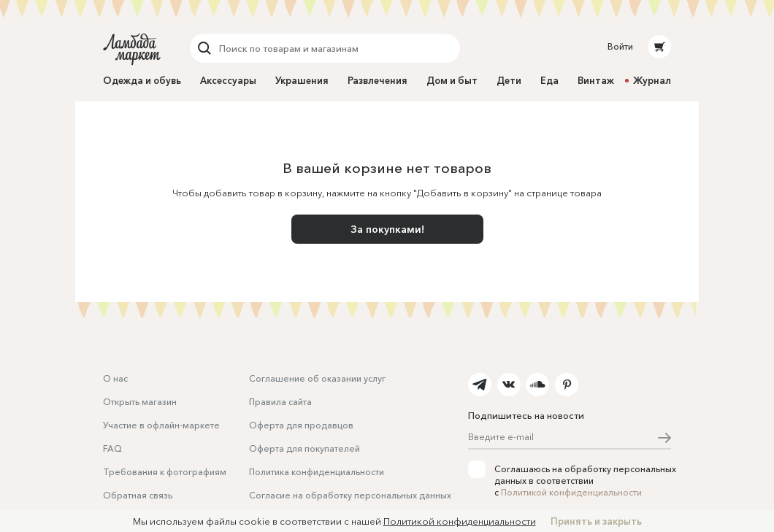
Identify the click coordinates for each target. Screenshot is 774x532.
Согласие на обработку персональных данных (350, 495)
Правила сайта (280, 402)
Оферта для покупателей (304, 448)
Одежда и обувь (142, 80)
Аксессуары (228, 80)
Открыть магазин (140, 402)
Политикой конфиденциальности (571, 492)
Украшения (302, 80)
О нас (115, 378)
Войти (620, 46)
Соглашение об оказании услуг (317, 378)
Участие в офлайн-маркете (161, 425)
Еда (549, 80)
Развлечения (378, 80)
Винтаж (596, 80)
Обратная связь (138, 495)
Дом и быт (452, 80)
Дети (509, 80)
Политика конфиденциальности (317, 472)
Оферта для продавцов (301, 425)
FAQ (112, 448)
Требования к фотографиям (165, 472)
